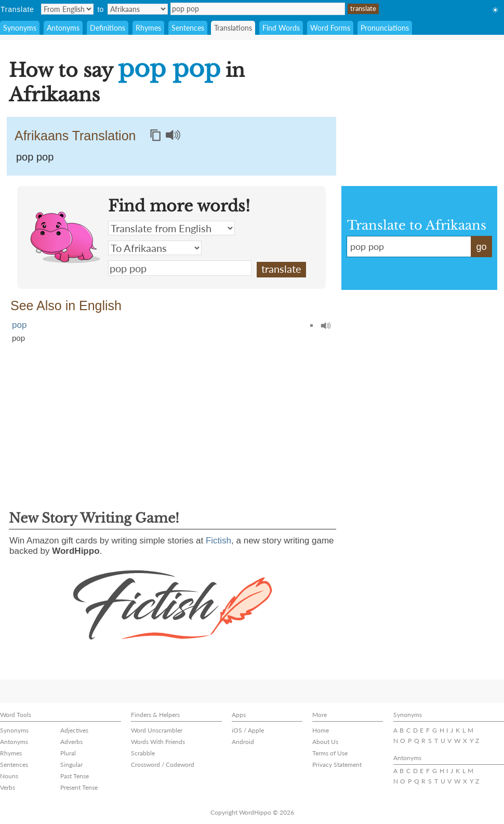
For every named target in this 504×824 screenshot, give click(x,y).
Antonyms (63, 28)
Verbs (8, 787)
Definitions (108, 28)
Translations (233, 28)
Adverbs (71, 742)
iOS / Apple (248, 730)
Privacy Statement (337, 765)
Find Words (281, 28)
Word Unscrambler (157, 730)
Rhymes (148, 28)
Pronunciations (385, 28)
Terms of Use (330, 753)
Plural (68, 753)
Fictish (218, 541)
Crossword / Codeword (163, 765)
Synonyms (20, 28)
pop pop (258, 9)
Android (243, 742)
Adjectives (74, 730)
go (481, 247)
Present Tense (79, 787)
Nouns (9, 776)
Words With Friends (158, 742)
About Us (325, 742)
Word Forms (330, 28)
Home (321, 730)
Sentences (188, 28)
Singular (71, 765)
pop (19, 325)
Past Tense (75, 776)
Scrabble (143, 753)
